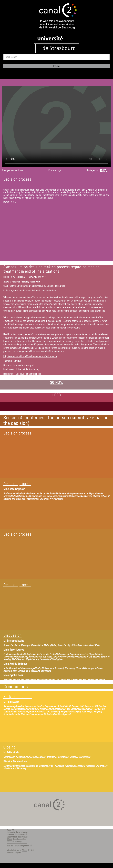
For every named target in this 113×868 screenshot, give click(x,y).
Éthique (18, 361)
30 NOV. (57, 382)
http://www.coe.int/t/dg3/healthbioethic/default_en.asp (30, 356)
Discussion (12, 635)
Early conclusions (18, 697)
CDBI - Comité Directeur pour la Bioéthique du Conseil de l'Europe (34, 286)
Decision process (17, 433)
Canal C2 (10, 830)
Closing (9, 747)
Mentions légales (14, 852)
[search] (56, 57)
